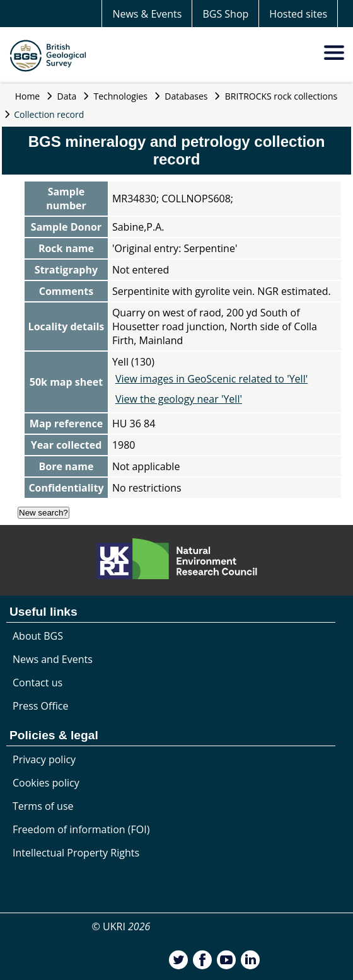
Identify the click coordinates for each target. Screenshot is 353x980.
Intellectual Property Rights (76, 853)
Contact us (38, 683)
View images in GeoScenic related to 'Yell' (211, 379)
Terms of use (43, 806)
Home (28, 96)
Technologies (121, 96)
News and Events (53, 659)
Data (67, 96)
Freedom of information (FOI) (81, 829)
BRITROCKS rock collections (281, 96)
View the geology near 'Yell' (179, 399)
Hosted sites (298, 14)
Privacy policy (44, 759)
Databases (186, 96)
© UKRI (121, 926)
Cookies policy (46, 783)
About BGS (38, 636)
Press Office (40, 706)
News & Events (147, 14)
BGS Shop (225, 14)
